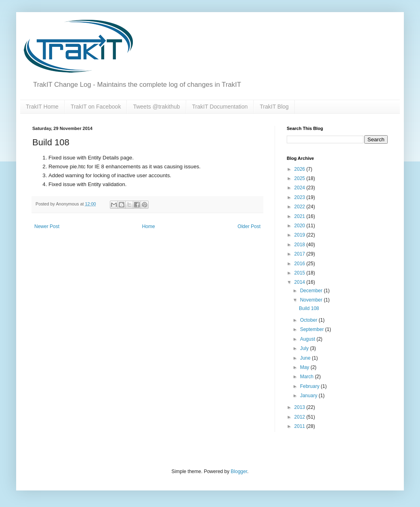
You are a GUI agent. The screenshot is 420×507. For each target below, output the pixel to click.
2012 (300, 417)
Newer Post (47, 226)
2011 (300, 426)
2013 (300, 407)
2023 (300, 197)
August (308, 339)
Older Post (249, 226)
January (309, 396)
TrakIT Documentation (220, 107)
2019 (300, 235)
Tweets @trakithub (156, 107)
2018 (300, 245)
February (310, 386)
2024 (300, 188)
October (309, 320)
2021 (300, 216)
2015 (300, 273)
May (305, 367)
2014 (300, 282)
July (305, 348)
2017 (300, 254)
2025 (300, 178)
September (313, 329)
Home (149, 226)
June (306, 358)
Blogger (239, 471)
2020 (300, 226)
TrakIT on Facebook (96, 107)
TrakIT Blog (274, 107)
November (312, 300)
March (308, 377)
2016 (300, 264)
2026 (300, 169)
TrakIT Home (42, 107)
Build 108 (309, 308)
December (312, 291)
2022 (300, 207)
